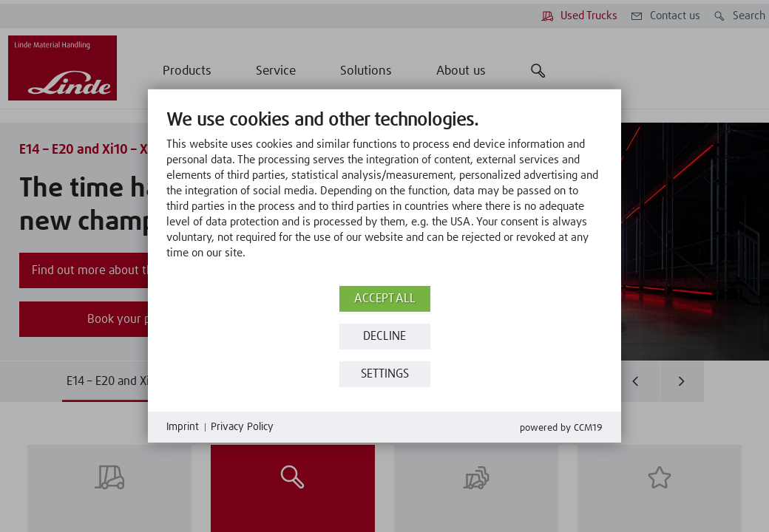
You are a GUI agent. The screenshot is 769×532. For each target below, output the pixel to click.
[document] (384, 196)
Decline (384, 337)
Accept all (385, 299)
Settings (385, 374)
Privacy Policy (242, 427)
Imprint (183, 427)
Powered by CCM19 (561, 428)
